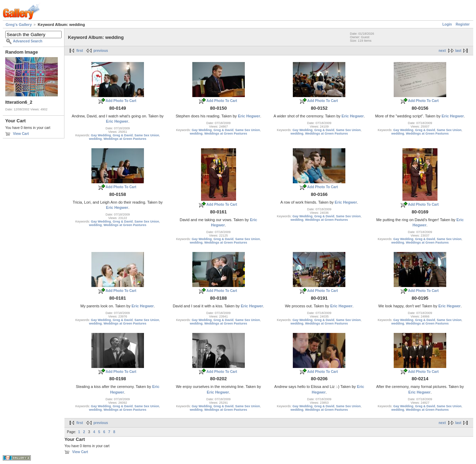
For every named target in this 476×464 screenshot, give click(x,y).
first (80, 51)
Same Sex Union (147, 135)
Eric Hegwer (117, 121)
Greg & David (123, 135)
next (442, 51)
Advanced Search (28, 41)
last (458, 51)
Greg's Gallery (19, 25)
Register (463, 24)
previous (101, 51)
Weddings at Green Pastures (125, 139)
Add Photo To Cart (121, 101)
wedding (95, 139)
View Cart (21, 134)
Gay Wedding (101, 135)
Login (447, 24)
